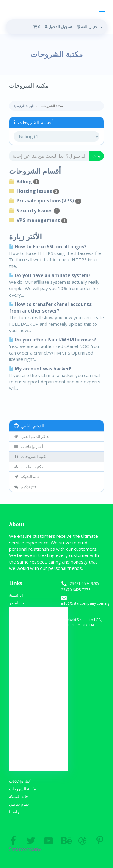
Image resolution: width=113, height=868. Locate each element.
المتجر (17, 603)
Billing (24, 181)
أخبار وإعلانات (29, 447)
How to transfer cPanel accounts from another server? (50, 308)
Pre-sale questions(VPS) (45, 201)
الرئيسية (16, 595)
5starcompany (13, 844)
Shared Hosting (39, 630)
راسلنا (14, 812)
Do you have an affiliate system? (50, 275)
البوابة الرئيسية (24, 106)
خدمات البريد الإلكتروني (39, 738)
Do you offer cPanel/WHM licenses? (53, 340)
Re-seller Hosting (39, 688)
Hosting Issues (34, 191)
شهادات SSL (38, 721)
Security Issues (35, 211)
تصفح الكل (39, 614)
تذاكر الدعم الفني (32, 436)
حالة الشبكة (27, 477)
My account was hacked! (40, 369)
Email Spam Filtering (39, 672)
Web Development (39, 680)
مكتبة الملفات (29, 467)
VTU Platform (39, 713)
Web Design (38, 647)
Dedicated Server (38, 705)
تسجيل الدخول (58, 27)
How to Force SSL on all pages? (48, 247)
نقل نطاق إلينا (39, 763)
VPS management (38, 220)
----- (38, 622)
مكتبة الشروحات (31, 456)
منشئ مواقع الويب (38, 730)
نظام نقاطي (19, 804)
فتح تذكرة (25, 487)
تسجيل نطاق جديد (38, 755)
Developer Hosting (38, 655)
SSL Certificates (38, 639)
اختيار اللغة (90, 27)
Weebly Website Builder (38, 663)
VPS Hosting (38, 697)
